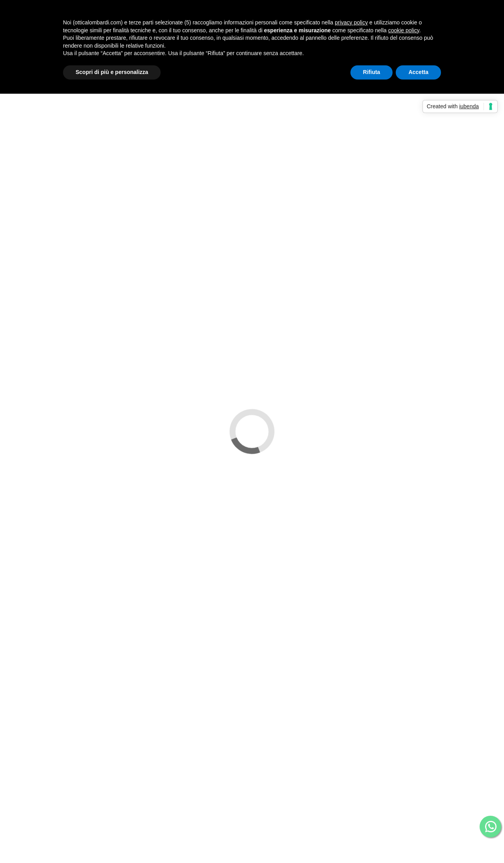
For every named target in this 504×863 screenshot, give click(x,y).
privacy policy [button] (351, 22)
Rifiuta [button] (372, 72)
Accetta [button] (418, 72)
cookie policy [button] (404, 30)
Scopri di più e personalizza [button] (112, 72)
